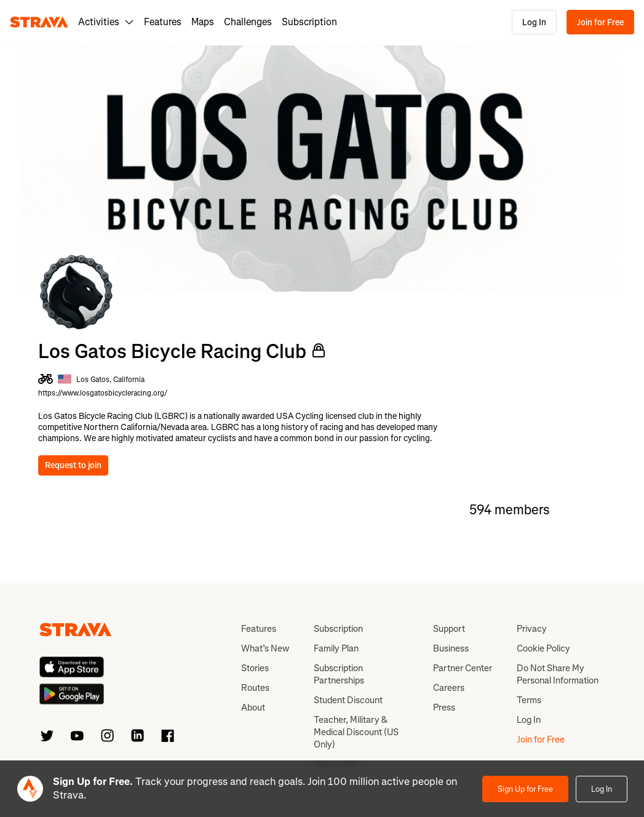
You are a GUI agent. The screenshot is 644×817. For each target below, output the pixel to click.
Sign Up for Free (525, 789)
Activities (106, 22)
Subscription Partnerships (339, 674)
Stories (255, 668)
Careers (449, 688)
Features (163, 22)
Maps (203, 22)
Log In (534, 22)
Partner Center (463, 668)
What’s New (265, 648)
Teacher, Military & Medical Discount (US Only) (356, 732)
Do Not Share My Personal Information (558, 674)
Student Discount (348, 700)
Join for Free (600, 22)
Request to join (73, 465)
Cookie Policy (543, 648)
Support (449, 629)
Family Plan (336, 648)
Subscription (309, 22)
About (253, 707)
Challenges (248, 22)
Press (444, 707)
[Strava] (39, 22)
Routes (255, 688)
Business (451, 648)
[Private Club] (319, 351)
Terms (529, 700)
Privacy (532, 629)
